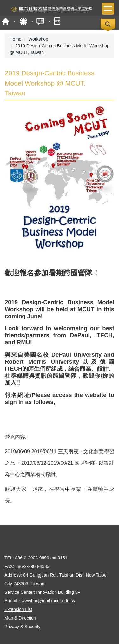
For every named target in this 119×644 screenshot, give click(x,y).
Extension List (18, 609)
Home (15, 39)
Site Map (23, 21)
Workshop (38, 39)
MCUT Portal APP (58, 21)
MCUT (6, 21)
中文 (40, 21)
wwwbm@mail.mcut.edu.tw (48, 601)
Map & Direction (20, 618)
